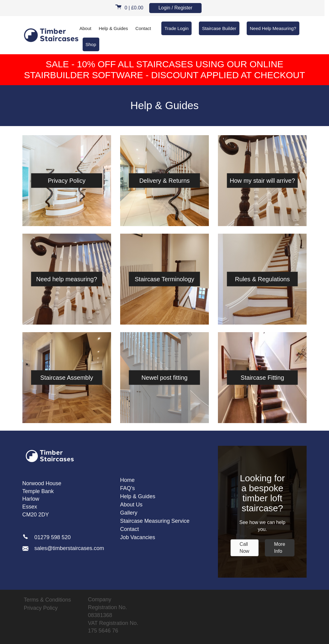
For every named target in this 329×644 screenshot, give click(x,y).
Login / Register (175, 8)
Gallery (129, 513)
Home (127, 480)
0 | (129, 8)
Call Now (245, 548)
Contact (143, 28)
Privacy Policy (41, 608)
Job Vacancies (138, 537)
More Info (280, 548)
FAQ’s (128, 488)
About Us (131, 505)
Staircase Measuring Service (155, 521)
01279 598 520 (53, 537)
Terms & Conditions (48, 600)
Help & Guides (113, 28)
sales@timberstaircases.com (63, 548)
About (86, 28)
